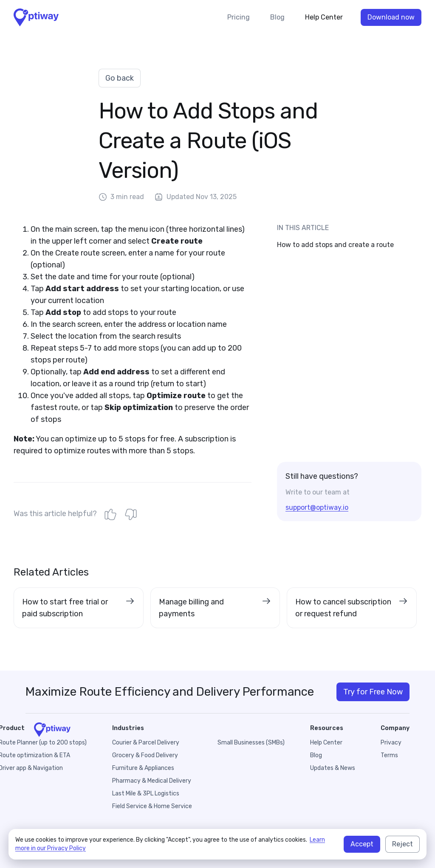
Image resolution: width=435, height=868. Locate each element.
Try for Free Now (373, 692)
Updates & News (333, 768)
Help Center (324, 17)
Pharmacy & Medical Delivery (152, 781)
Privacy (391, 743)
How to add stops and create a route (335, 245)
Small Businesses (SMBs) (251, 743)
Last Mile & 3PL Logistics (146, 794)
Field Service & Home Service (152, 806)
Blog (277, 17)
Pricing (239, 17)
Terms (389, 755)
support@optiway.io (317, 507)
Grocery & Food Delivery (145, 755)
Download (391, 17)
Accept (362, 844)
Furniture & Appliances (143, 768)
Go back (120, 78)
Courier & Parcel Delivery (146, 743)
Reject (403, 844)
